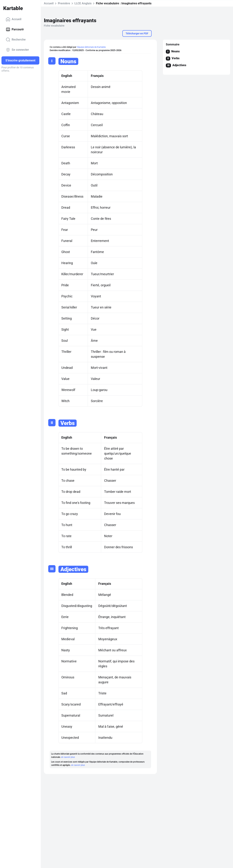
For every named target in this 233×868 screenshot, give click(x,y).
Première (64, 3)
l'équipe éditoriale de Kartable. (91, 47)
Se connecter (17, 50)
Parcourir (15, 29)
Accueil (14, 19)
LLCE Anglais (83, 3)
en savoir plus (68, 757)
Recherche (16, 40)
